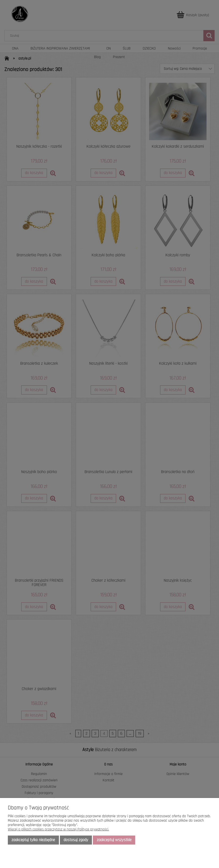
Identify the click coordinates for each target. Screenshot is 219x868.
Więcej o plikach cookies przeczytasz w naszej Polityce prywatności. (58, 829)
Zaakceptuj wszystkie (114, 840)
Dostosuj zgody (76, 840)
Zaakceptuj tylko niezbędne (33, 840)
